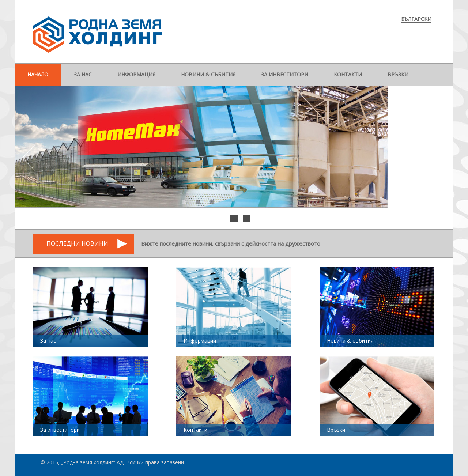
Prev (30, 158)
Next (438, 158)
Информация (136, 74)
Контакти (348, 74)
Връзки (398, 74)
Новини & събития (208, 74)
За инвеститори (285, 74)
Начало (38, 74)
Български (416, 19)
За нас (83, 74)
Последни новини (77, 243)
